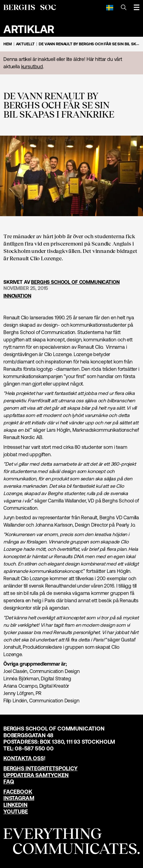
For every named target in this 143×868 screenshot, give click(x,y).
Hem (8, 44)
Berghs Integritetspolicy (41, 768)
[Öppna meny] (137, 7)
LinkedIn (15, 805)
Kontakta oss (24, 758)
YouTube (16, 812)
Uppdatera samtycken (36, 775)
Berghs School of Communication (75, 282)
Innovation (17, 296)
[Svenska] (110, 7)
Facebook (18, 792)
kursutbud (32, 66)
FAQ (9, 782)
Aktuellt (25, 44)
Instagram (19, 798)
